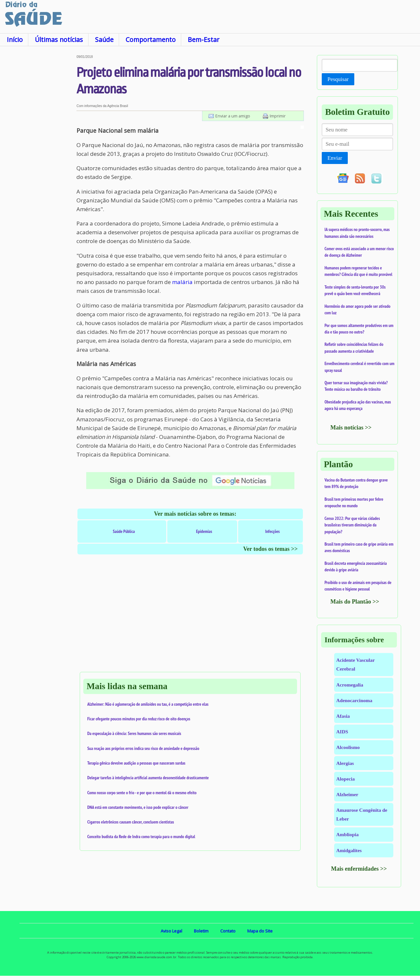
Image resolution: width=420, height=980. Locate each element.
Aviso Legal (171, 931)
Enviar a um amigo (233, 116)
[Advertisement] (38, 153)
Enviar (335, 158)
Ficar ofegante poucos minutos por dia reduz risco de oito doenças (139, 719)
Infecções (272, 531)
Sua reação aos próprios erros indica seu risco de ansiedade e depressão (143, 748)
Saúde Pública (124, 531)
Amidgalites (349, 850)
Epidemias (204, 531)
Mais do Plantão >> (355, 602)
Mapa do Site (260, 931)
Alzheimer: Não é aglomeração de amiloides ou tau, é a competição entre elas (148, 704)
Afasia (343, 716)
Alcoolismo (348, 747)
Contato (228, 931)
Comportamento (151, 40)
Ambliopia (347, 834)
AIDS (342, 732)
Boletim (201, 931)
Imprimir (278, 116)
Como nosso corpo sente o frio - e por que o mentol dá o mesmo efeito (142, 793)
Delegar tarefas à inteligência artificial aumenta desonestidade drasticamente (148, 778)
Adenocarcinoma (354, 700)
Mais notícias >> (351, 428)
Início (15, 40)
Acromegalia (350, 685)
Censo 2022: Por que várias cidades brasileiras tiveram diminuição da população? (352, 525)
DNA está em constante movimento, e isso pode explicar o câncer (138, 807)
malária (182, 282)
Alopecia (345, 779)
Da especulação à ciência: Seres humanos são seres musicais (134, 733)
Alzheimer (347, 794)
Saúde (104, 40)
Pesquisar (338, 79)
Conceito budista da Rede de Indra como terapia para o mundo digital (141, 837)
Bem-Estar (203, 40)
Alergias (345, 763)
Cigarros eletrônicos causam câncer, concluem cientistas (131, 822)
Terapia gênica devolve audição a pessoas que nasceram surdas (136, 763)
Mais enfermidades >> (359, 869)
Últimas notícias (59, 40)
